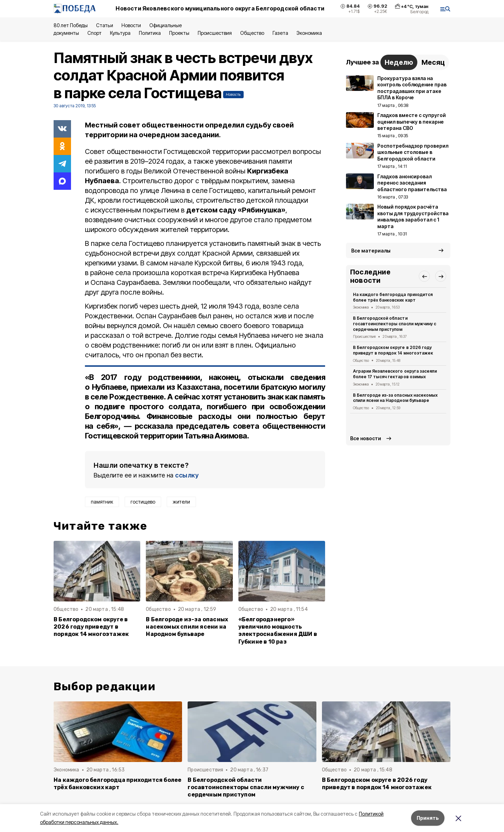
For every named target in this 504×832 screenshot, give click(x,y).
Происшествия (215, 33)
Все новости (366, 438)
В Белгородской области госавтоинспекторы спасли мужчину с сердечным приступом (395, 324)
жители (181, 502)
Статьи (104, 25)
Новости (131, 25)
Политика (150, 33)
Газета (280, 33)
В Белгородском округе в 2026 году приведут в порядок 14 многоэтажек (91, 627)
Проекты (179, 33)
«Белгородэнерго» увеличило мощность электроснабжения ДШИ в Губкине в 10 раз (278, 630)
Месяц (433, 62)
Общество (252, 33)
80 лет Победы (71, 25)
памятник (102, 502)
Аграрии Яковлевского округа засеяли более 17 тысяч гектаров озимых (395, 374)
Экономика (309, 33)
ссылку (187, 475)
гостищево (143, 502)
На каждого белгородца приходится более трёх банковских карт (393, 297)
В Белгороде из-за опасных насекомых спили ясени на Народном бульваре (187, 627)
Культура (120, 33)
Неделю (399, 62)
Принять (428, 818)
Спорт (94, 33)
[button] (424, 276)
